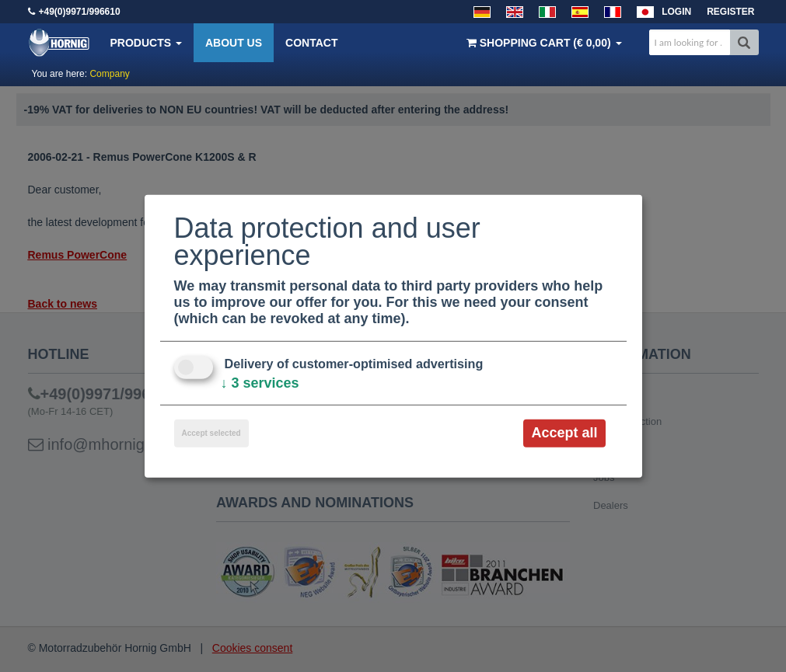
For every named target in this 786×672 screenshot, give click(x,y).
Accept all (564, 433)
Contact (311, 43)
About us (234, 43)
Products (146, 43)
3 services (260, 383)
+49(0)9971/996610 (80, 12)
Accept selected (211, 433)
